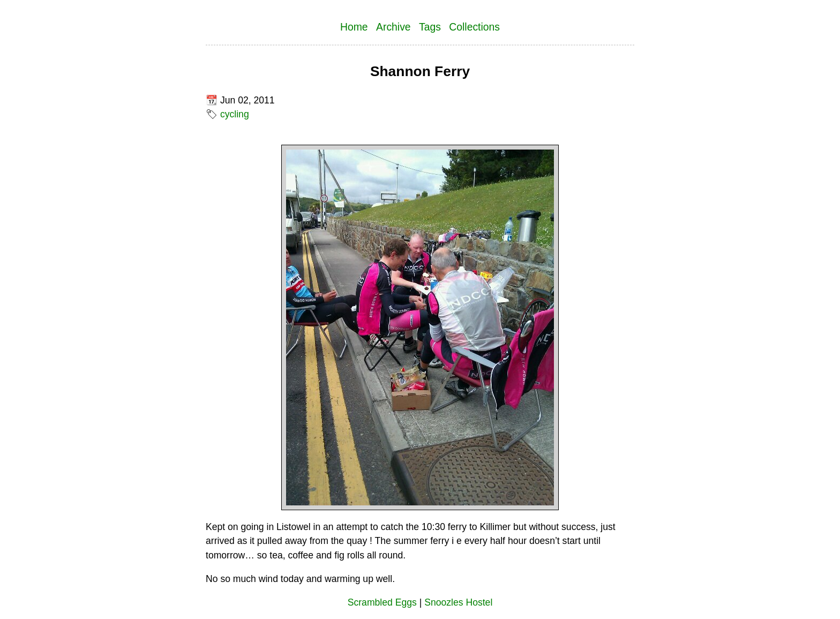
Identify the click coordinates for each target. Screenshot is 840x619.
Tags (430, 27)
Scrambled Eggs (382, 602)
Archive (393, 27)
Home (354, 27)
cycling (235, 114)
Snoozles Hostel (458, 602)
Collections (474, 27)
